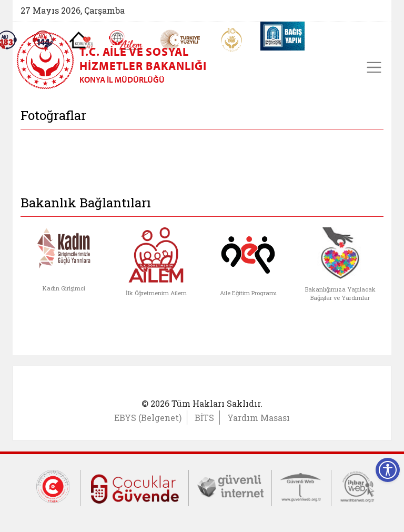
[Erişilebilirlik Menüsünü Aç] (388, 470)
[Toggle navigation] (374, 67)
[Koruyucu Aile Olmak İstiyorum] (81, 40)
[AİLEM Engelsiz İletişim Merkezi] (126, 40)
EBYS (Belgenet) (148, 418)
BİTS (204, 418)
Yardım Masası (259, 418)
